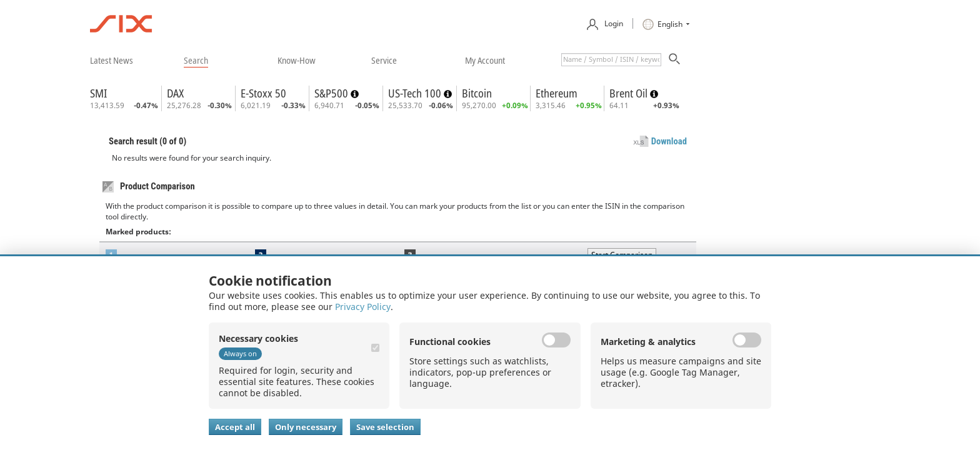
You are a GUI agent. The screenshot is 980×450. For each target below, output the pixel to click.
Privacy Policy (363, 307)
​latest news (112, 60)
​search (196, 60)
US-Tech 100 (416, 93)
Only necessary (306, 427)
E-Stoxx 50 (263, 93)
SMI (98, 93)
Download (669, 141)
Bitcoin (477, 93)
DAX (175, 93)
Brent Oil (630, 93)
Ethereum (557, 93)
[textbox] (611, 60)
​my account (485, 60)
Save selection (385, 427)
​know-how (297, 60)
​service (384, 60)
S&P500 (332, 93)
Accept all (235, 427)
